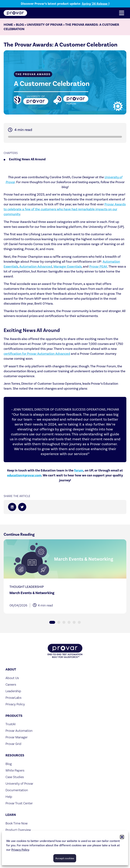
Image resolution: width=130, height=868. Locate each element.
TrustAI (11, 724)
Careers (11, 684)
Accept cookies (65, 858)
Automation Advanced (36, 266)
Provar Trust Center (19, 803)
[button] (122, 837)
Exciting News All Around (27, 159)
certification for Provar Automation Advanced (37, 354)
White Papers (15, 770)
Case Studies (15, 777)
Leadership (13, 691)
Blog (20, 25)
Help (9, 797)
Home (8, 25)
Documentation (17, 790)
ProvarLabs (13, 698)
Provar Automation (19, 731)
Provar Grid (13, 744)
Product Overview (18, 830)
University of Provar (45, 25)
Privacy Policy (20, 850)
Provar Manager (17, 737)
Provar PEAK (98, 266)
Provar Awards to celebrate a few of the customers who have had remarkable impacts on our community (65, 209)
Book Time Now (17, 823)
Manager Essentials (68, 266)
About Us (12, 678)
